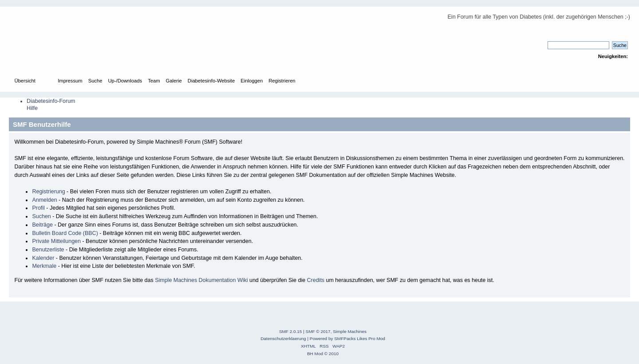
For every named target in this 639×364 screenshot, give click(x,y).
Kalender (43, 258)
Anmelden (44, 200)
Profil (38, 208)
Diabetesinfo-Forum (51, 101)
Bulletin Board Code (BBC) (65, 233)
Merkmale (44, 266)
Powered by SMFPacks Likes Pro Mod (347, 339)
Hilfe (32, 108)
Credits (316, 280)
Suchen (41, 216)
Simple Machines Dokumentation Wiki (201, 280)
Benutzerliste (48, 250)
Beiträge (42, 225)
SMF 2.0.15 (291, 331)
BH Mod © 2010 (323, 354)
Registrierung (48, 192)
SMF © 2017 (318, 331)
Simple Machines (350, 331)
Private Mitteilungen (56, 241)
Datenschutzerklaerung (283, 339)
